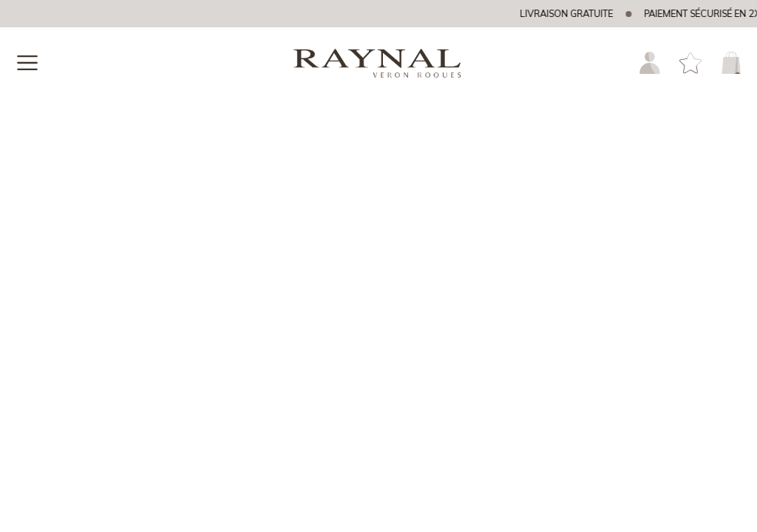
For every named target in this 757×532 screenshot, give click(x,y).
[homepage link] (378, 66)
